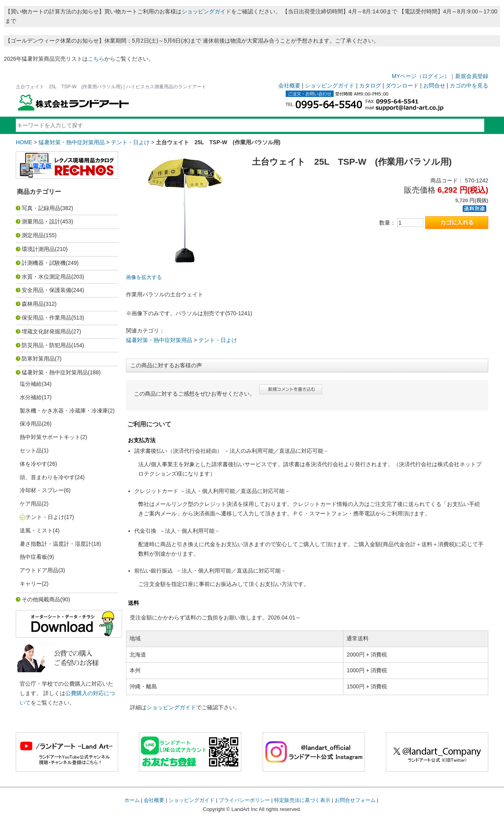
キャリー (31, 584)
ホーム (132, 800)
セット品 (31, 450)
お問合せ (434, 86)
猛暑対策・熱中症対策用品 (72, 142)
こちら (96, 59)
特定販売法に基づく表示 (302, 800)
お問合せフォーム (355, 800)
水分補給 (31, 397)
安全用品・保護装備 (46, 290)
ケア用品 (31, 504)
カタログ (370, 86)
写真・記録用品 (41, 208)
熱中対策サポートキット (50, 437)
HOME (24, 142)
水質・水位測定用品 (46, 277)
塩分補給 (31, 384)
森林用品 (33, 304)
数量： (387, 223)
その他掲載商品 (41, 599)
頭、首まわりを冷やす (47, 477)
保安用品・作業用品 (46, 318)
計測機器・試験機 (44, 263)
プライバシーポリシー (245, 800)
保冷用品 (31, 424)
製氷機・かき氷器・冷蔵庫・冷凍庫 (64, 411)
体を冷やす (33, 464)
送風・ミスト (36, 530)
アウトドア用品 (39, 570)
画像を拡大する (144, 277)
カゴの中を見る (469, 86)
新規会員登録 (472, 76)
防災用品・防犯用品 (46, 345)
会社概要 (289, 86)
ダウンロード (402, 86)
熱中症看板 (33, 557)
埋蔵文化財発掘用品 (46, 331)
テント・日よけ (130, 142)
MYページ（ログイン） (421, 76)
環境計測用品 (38, 249)
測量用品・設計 (41, 221)
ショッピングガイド (206, 11)
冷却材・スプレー (42, 490)
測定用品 (33, 235)
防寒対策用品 (38, 359)
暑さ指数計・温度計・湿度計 (56, 544)
